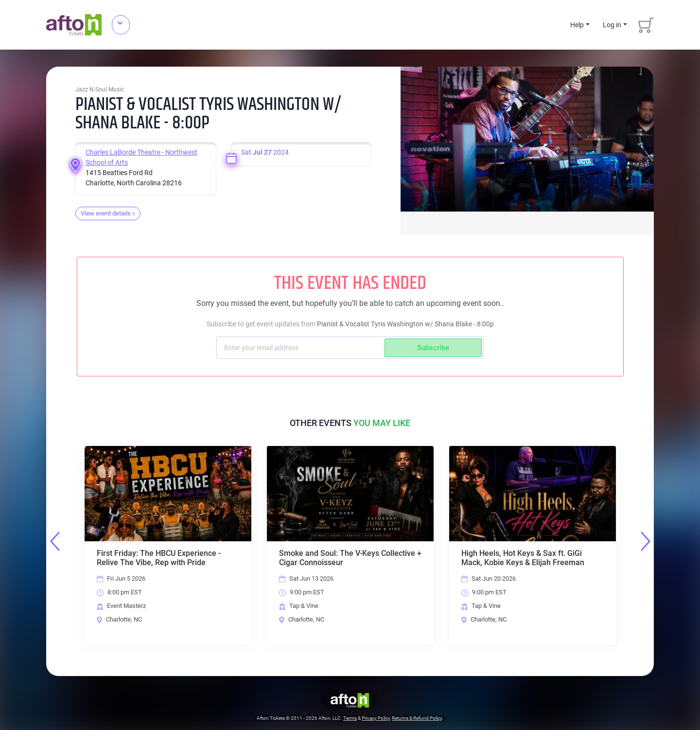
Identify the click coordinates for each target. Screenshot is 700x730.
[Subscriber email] (302, 348)
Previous (55, 541)
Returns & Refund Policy (417, 719)
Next (646, 541)
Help (577, 25)
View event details (108, 213)
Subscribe (433, 348)
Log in (612, 25)
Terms (350, 719)
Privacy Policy (376, 719)
